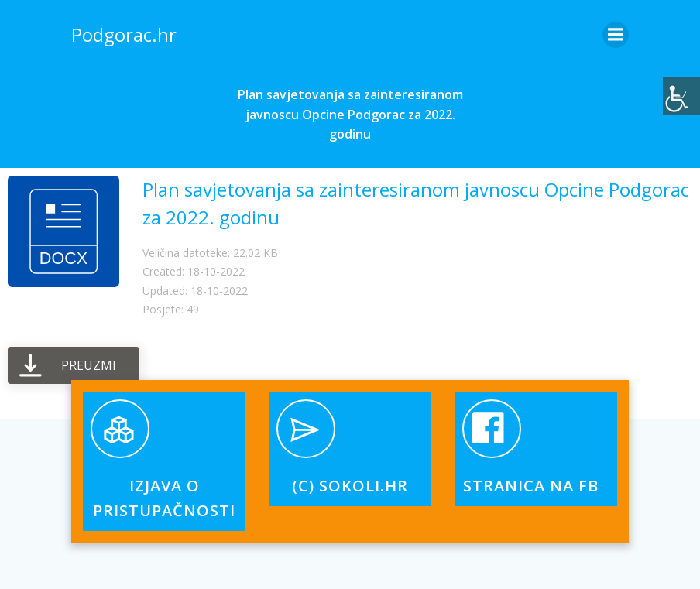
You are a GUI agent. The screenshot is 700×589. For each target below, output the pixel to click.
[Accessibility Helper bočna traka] (681, 96)
